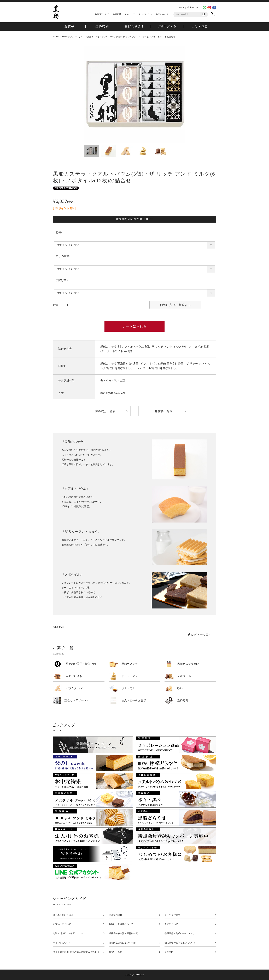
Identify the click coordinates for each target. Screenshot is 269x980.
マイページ (130, 14)
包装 (60, 232)
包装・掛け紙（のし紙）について (70, 933)
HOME (56, 37)
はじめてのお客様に (63, 915)
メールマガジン (145, 14)
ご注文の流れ (115, 915)
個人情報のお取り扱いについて (180, 943)
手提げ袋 (62, 280)
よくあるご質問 (172, 915)
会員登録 (117, 14)
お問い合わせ (162, 14)
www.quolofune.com (189, 7)
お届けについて (102, 14)
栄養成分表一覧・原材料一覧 (123, 933)
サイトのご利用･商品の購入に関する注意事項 (76, 952)
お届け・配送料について (121, 924)
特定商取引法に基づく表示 (122, 943)
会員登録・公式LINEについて (179, 933)
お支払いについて (62, 924)
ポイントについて (62, 943)
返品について (171, 924)
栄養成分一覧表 (106, 411)
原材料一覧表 (164, 411)
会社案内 (169, 952)
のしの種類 (64, 256)
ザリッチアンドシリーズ (73, 37)
